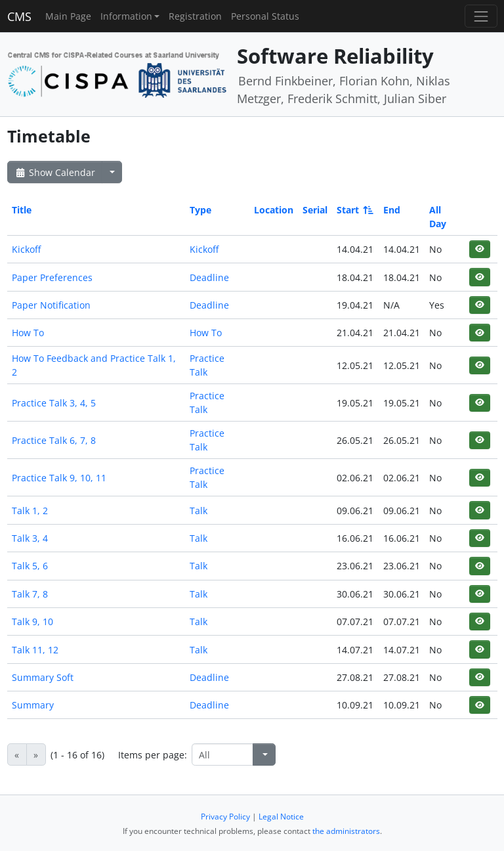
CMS (19, 16)
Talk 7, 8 (30, 594)
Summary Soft (43, 677)
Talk (199, 511)
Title (22, 210)
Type (200, 210)
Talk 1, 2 (30, 511)
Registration (195, 16)
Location (274, 210)
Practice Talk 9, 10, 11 (59, 478)
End (392, 210)
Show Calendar (55, 172)
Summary (33, 705)
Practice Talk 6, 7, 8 (54, 440)
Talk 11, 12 (35, 650)
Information (126, 16)
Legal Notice (281, 817)
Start (354, 210)
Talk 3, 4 (30, 538)
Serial (315, 210)
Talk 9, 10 (32, 622)
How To (28, 333)
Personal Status (265, 16)
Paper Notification (51, 305)
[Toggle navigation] (481, 16)
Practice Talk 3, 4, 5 (54, 403)
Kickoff (26, 249)
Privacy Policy (225, 817)
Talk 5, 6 (30, 566)
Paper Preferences (52, 277)
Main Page (68, 16)
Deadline (209, 277)
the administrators (346, 831)
